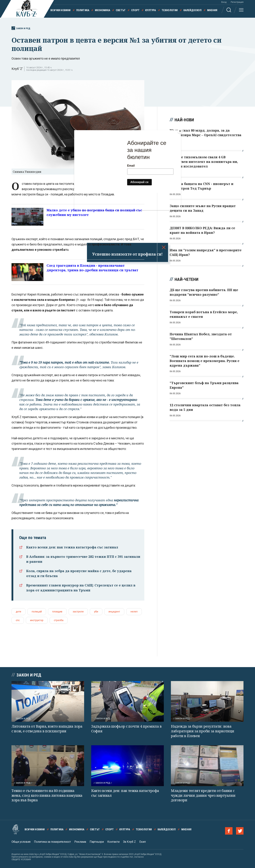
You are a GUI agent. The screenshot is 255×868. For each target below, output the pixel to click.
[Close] (180, 131)
